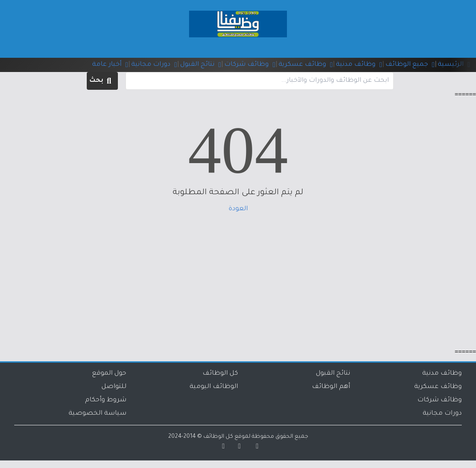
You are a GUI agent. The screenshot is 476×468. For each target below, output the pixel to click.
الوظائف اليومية (214, 395)
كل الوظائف (220, 381)
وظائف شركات (440, 408)
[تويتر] (236, 455)
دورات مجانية (442, 421)
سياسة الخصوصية (97, 421)
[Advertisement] (238, 288)
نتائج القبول (333, 381)
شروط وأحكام (106, 408)
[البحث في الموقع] (260, 88)
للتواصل (114, 395)
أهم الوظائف (331, 395)
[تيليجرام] (220, 455)
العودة (238, 217)
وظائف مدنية (442, 381)
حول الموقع (109, 381)
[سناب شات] (254, 455)
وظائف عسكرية (438, 395)
